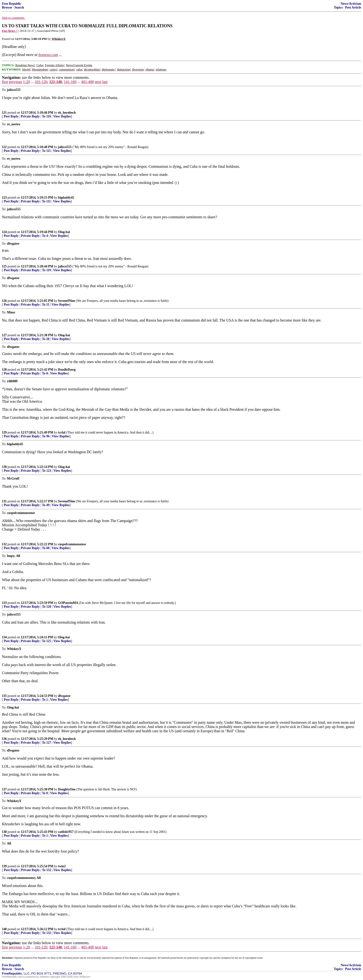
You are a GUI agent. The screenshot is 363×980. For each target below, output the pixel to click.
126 (4, 301)
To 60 (46, 548)
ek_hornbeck (67, 113)
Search (19, 7)
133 (4, 603)
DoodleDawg (67, 370)
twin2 (62, 866)
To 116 (47, 116)
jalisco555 (65, 147)
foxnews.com (48, 55)
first (5, 82)
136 (4, 739)
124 (4, 232)
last (105, 82)
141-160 (70, 82)
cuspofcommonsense (72, 544)
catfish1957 (66, 832)
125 (4, 266)
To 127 (47, 743)
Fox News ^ (10, 31)
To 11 (46, 305)
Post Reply (11, 116)
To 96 (46, 436)
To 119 (47, 270)
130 (4, 467)
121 (4, 113)
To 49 (46, 505)
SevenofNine (67, 301)
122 (4, 147)
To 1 (45, 700)
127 (4, 335)
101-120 (41, 82)
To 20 (46, 339)
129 (4, 432)
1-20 (26, 82)
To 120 (47, 607)
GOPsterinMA (68, 603)
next (98, 82)
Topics (338, 7)
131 (4, 501)
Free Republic (12, 4)
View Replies (62, 116)
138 (4, 832)
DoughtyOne (67, 789)
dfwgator (64, 696)
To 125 (47, 641)
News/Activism (351, 4)
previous (16, 82)
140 (4, 929)
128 (4, 370)
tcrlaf (62, 432)
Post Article (353, 7)
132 (4, 544)
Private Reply (30, 116)
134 (4, 637)
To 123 (47, 471)
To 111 (46, 151)
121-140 (56, 82)
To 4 (45, 236)
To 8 (45, 373)
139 (4, 866)
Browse (7, 7)
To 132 (47, 870)
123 (4, 198)
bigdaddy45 (66, 198)
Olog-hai (64, 232)
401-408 (87, 82)
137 (4, 789)
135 (4, 696)
